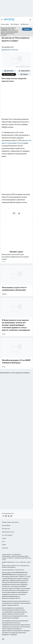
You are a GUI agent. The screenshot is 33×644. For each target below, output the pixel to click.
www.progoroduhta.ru (16, 555)
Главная (4, 545)
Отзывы (4, 538)
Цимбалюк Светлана (10, 50)
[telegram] (20, 213)
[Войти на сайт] (30, 19)
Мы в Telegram (15, 24)
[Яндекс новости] (24, 71)
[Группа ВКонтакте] (9, 71)
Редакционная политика (8, 532)
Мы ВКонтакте (25, 24)
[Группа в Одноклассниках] (6, 516)
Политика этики (6, 529)
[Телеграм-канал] (24, 74)
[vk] (14, 213)
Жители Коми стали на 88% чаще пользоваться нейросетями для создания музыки (16, 258)
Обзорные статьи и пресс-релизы (10, 522)
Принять (27, 29)
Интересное (5, 548)
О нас (3, 541)
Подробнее (14, 635)
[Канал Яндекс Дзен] (9, 74)
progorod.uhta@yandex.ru (8, 570)
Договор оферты (6, 525)
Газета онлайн (5, 24)
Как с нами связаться (7, 535)
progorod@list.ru (12, 567)
